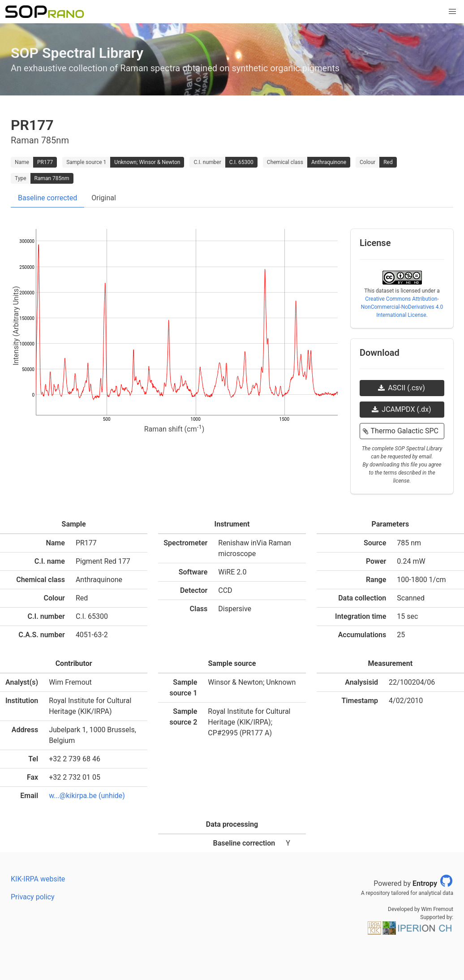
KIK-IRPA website (38, 879)
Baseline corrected (47, 198)
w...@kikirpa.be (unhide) (87, 796)
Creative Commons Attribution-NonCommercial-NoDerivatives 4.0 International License (402, 307)
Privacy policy (33, 897)
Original (104, 198)
